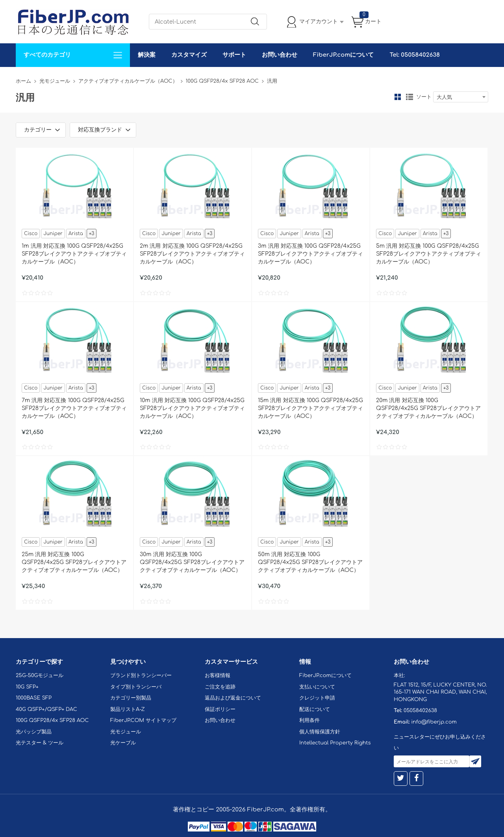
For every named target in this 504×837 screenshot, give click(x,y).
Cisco (31, 234)
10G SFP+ (27, 687)
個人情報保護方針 (320, 732)
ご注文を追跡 (220, 687)
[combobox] (461, 97)
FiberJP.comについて (343, 55)
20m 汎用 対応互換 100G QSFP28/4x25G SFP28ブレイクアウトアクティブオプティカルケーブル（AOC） (428, 408)
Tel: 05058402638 (414, 55)
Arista (76, 234)
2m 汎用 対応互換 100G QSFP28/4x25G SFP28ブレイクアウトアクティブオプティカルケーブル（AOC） (192, 254)
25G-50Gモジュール (40, 676)
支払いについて (317, 687)
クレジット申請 (317, 698)
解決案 (147, 55)
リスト (409, 97)
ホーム (23, 81)
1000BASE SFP (34, 698)
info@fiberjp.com (434, 722)
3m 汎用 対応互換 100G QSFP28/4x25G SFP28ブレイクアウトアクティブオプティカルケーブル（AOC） (310, 254)
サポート (234, 55)
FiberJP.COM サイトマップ (143, 720)
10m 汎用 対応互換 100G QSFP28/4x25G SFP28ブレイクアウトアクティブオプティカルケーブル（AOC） (192, 408)
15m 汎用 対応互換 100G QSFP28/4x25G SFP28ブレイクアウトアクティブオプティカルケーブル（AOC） (310, 408)
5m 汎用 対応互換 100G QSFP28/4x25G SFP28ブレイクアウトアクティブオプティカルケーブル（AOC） (429, 254)
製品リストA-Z (128, 709)
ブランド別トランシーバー (141, 676)
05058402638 (420, 711)
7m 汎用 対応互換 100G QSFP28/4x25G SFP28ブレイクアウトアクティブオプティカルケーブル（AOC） (74, 408)
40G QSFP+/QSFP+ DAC (46, 709)
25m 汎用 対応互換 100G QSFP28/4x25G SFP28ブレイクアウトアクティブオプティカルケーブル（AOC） (74, 562)
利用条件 (309, 720)
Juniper (53, 234)
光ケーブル (123, 743)
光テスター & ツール (40, 743)
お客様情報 (218, 676)
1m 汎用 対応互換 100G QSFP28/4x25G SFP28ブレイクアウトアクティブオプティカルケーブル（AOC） (74, 254)
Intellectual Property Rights (335, 743)
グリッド (398, 97)
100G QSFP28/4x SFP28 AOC (222, 81)
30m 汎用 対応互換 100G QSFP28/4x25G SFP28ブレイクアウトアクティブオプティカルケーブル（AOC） (192, 562)
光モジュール (55, 81)
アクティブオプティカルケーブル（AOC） (128, 81)
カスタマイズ (189, 55)
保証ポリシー (220, 709)
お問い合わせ (280, 55)
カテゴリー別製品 (131, 698)
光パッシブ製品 (34, 732)
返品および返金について (233, 698)
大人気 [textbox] (444, 97)
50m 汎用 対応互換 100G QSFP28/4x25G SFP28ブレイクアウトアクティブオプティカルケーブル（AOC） (310, 562)
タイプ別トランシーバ (136, 687)
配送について (315, 709)
